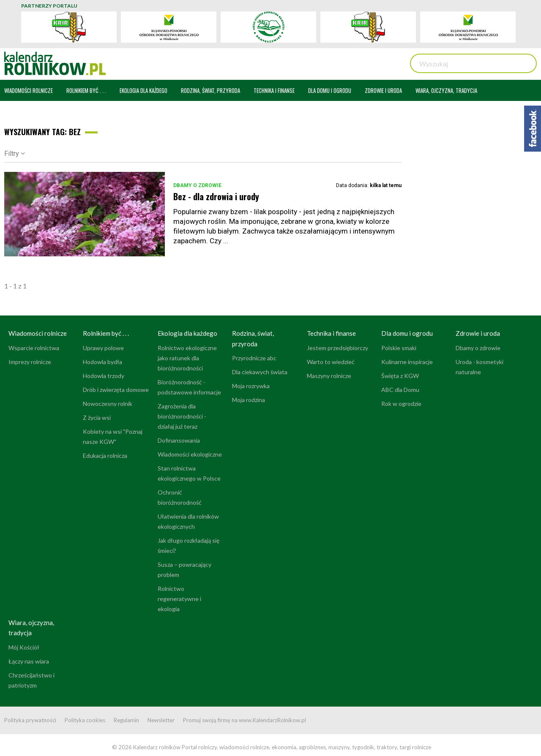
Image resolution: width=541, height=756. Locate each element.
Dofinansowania (179, 440)
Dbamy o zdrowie (197, 185)
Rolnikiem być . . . (106, 333)
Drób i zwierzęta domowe (116, 390)
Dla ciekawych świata (260, 372)
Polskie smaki (399, 348)
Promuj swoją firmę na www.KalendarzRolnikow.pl (245, 720)
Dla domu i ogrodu (407, 333)
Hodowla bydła (102, 362)
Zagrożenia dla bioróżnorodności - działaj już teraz (182, 416)
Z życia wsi (97, 417)
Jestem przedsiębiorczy (337, 348)
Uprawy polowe (103, 348)
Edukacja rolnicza (105, 456)
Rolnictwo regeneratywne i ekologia (179, 599)
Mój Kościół (24, 647)
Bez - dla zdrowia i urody (216, 196)
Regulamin (126, 720)
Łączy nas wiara (29, 661)
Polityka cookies (85, 720)
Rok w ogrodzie (401, 404)
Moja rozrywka (251, 386)
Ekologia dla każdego (187, 333)
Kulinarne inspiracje (407, 362)
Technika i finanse (331, 333)
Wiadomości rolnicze (38, 333)
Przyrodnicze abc (254, 358)
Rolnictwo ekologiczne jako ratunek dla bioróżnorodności (187, 358)
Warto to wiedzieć (331, 362)
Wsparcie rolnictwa (34, 348)
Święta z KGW (400, 376)
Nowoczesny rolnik (108, 404)
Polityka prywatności (30, 720)
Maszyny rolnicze (329, 376)
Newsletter (161, 720)
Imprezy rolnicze (30, 362)
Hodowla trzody (104, 376)
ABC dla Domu (400, 390)
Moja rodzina (249, 400)
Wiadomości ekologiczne (190, 454)
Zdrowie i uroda (478, 333)
